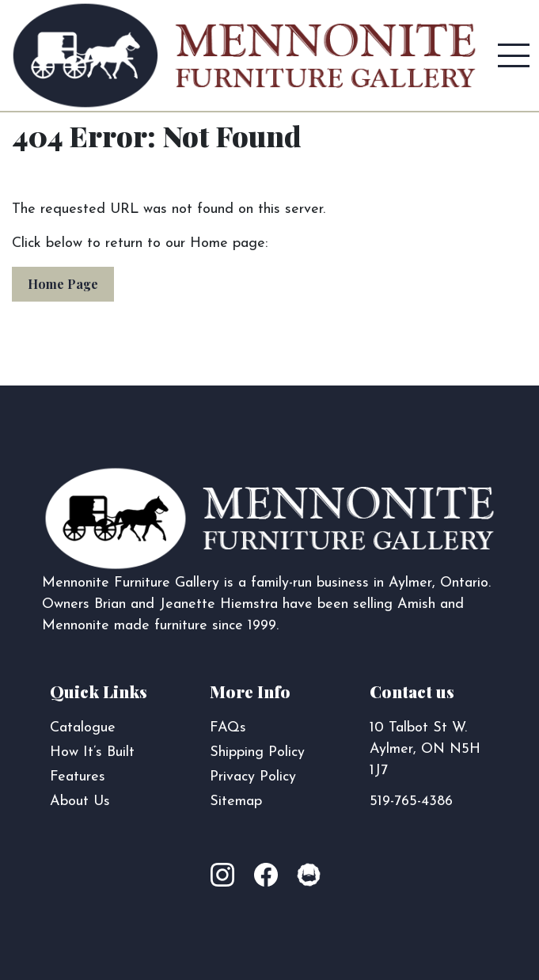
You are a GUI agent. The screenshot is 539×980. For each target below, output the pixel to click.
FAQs (228, 728)
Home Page (63, 284)
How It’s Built (92, 752)
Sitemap (236, 801)
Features (78, 777)
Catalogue (83, 728)
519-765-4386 (411, 801)
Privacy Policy (253, 777)
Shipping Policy (257, 752)
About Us (80, 801)
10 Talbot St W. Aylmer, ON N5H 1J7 (425, 749)
